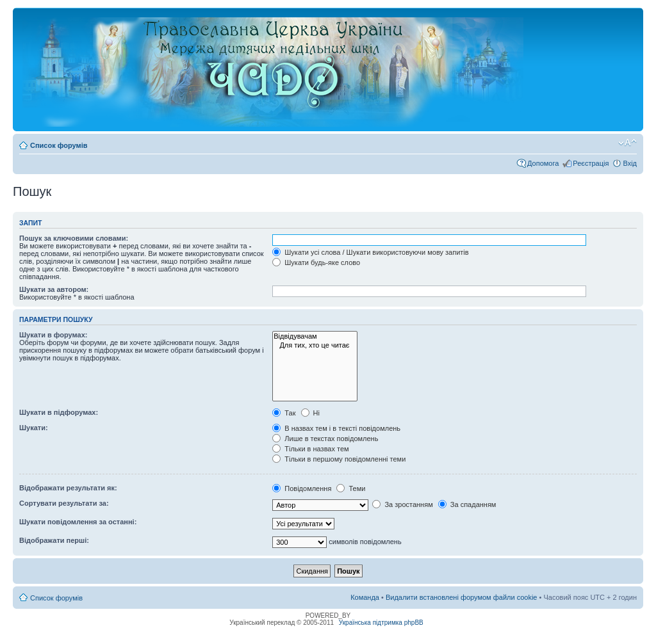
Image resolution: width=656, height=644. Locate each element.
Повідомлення (302, 488)
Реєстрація (591, 163)
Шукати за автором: (54, 289)
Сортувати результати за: (64, 503)
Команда (365, 597)
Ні (310, 413)
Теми (351, 488)
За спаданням (467, 504)
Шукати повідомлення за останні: (78, 522)
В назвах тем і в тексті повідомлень (336, 428)
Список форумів (59, 145)
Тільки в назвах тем (310, 449)
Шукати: (34, 428)
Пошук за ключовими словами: (74, 238)
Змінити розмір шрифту (627, 143)
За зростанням (402, 504)
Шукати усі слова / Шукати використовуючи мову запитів (370, 252)
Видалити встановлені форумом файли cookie (462, 597)
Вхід (630, 163)
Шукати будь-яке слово (316, 262)
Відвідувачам (315, 336)
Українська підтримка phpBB (381, 623)
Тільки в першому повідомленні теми (339, 459)
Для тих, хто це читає (315, 345)
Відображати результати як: (68, 488)
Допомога (543, 163)
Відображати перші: (54, 540)
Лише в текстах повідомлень (325, 439)
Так (284, 413)
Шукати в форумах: (53, 335)
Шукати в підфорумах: (59, 412)
